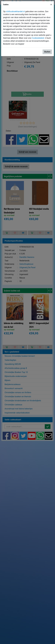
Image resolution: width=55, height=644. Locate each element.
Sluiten (47, 52)
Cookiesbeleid (38, 38)
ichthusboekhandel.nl (15, 11)
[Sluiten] (51, 5)
